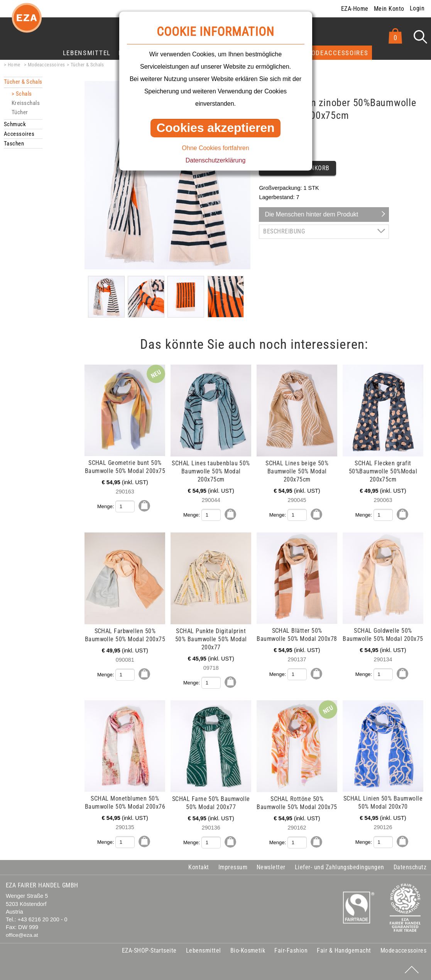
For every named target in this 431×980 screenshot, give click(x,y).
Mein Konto (389, 9)
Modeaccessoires (337, 53)
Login (417, 8)
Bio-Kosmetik (248, 949)
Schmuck (15, 124)
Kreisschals (26, 103)
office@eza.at (22, 934)
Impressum (233, 866)
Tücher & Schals (87, 65)
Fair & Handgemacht (344, 949)
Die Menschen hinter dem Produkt (311, 214)
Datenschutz (410, 866)
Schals (24, 94)
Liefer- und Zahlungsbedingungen (340, 866)
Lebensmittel (87, 53)
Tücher (20, 112)
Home (14, 65)
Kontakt (199, 866)
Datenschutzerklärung (216, 160)
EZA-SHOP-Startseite (149, 949)
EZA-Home (355, 9)
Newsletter (271, 866)
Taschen (14, 144)
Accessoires (19, 134)
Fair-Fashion (291, 949)
